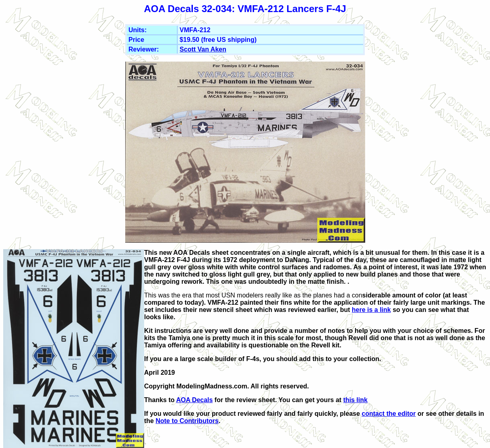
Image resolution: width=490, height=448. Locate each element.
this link (355, 400)
